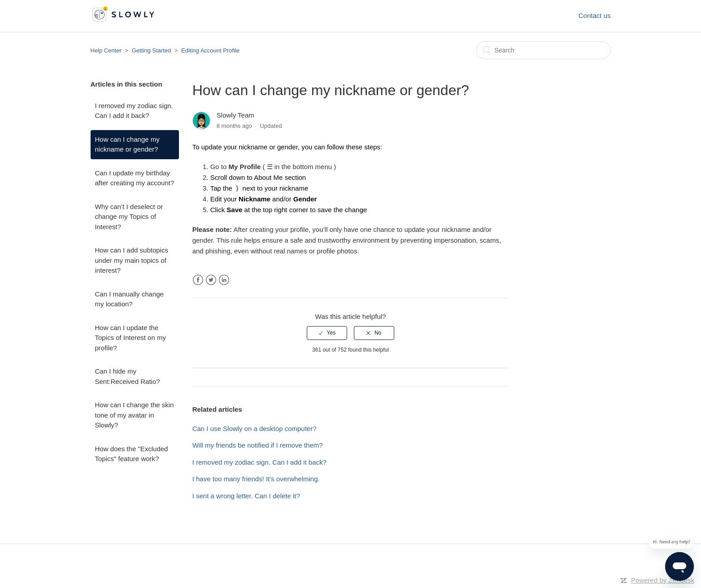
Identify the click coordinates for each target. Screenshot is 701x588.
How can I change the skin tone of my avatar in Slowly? (135, 415)
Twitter (211, 280)
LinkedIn (224, 280)
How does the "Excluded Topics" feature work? (132, 454)
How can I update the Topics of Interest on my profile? (131, 338)
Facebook (198, 280)
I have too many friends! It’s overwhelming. (256, 479)
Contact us (595, 15)
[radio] (327, 333)
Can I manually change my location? (129, 299)
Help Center (106, 50)
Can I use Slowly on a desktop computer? (255, 429)
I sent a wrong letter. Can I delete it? (246, 496)
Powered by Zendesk (663, 580)
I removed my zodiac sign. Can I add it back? (134, 111)
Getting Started (151, 50)
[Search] (544, 50)
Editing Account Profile (210, 50)
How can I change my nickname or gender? (127, 144)
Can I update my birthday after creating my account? (135, 178)
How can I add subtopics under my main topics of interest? (132, 260)
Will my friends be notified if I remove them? (258, 445)
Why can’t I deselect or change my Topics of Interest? (129, 217)
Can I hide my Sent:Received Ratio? (128, 376)
